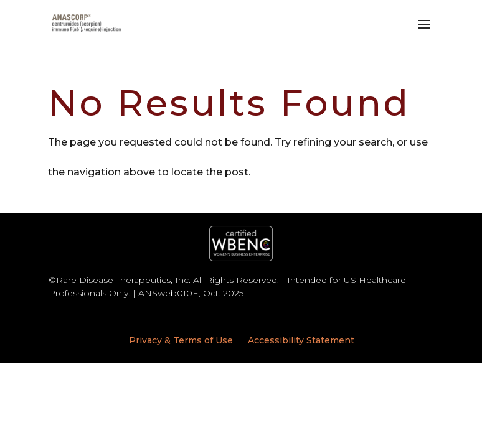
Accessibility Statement (301, 340)
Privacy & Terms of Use (181, 340)
